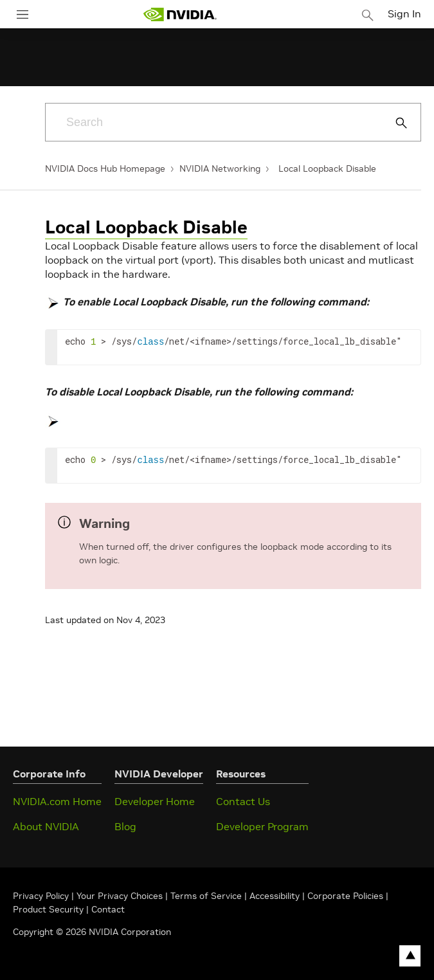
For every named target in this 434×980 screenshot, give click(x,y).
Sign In (404, 14)
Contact (108, 909)
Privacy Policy (42, 896)
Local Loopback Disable (327, 168)
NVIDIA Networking (220, 168)
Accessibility (275, 896)
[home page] (180, 14)
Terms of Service (206, 896)
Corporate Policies (345, 896)
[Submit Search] (394, 123)
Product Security (48, 909)
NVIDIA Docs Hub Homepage (105, 168)
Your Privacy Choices (120, 896)
